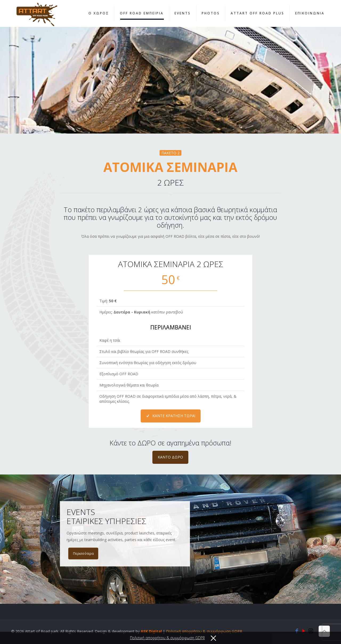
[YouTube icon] (304, 631)
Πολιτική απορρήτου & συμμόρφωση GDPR (204, 631)
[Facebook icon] (297, 631)
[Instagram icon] (311, 631)
